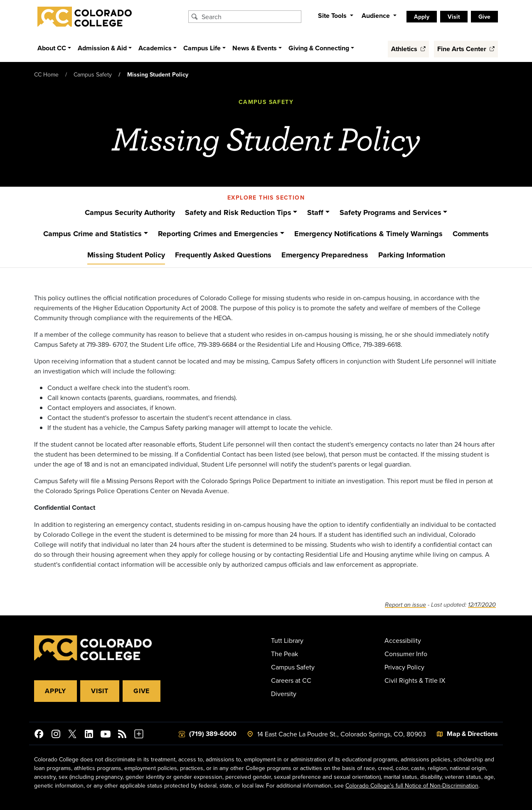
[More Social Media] (139, 735)
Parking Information (412, 255)
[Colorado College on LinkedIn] (89, 735)
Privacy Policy (404, 667)
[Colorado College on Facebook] (39, 735)
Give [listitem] (484, 17)
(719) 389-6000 (213, 734)
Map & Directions (472, 734)
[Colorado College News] (122, 735)
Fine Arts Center (466, 49)
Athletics (408, 49)
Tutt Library (287, 640)
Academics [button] (155, 48)
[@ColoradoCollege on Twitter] (72, 735)
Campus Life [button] (202, 48)
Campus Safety (93, 74)
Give (142, 691)
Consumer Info (406, 654)
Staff (315, 212)
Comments (471, 234)
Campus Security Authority (130, 212)
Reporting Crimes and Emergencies (218, 234)
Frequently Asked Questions (223, 255)
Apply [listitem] (422, 17)
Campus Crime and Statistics (92, 234)
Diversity (284, 694)
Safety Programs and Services (390, 212)
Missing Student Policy (126, 255)
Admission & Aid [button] (102, 48)
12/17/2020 (482, 605)
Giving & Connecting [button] (319, 48)
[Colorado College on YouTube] (106, 735)
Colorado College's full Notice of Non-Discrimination (412, 785)
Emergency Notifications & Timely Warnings (368, 234)
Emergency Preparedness (325, 255)
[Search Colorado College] (250, 17)
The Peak (284, 654)
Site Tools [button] (333, 16)
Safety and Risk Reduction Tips (238, 212)
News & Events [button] (255, 48)
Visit (100, 691)
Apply (55, 691)
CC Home (46, 74)
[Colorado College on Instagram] (56, 735)
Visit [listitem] (454, 17)
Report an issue (405, 605)
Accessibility (403, 640)
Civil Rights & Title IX (415, 680)
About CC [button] (52, 48)
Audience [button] (377, 16)
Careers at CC (291, 680)
